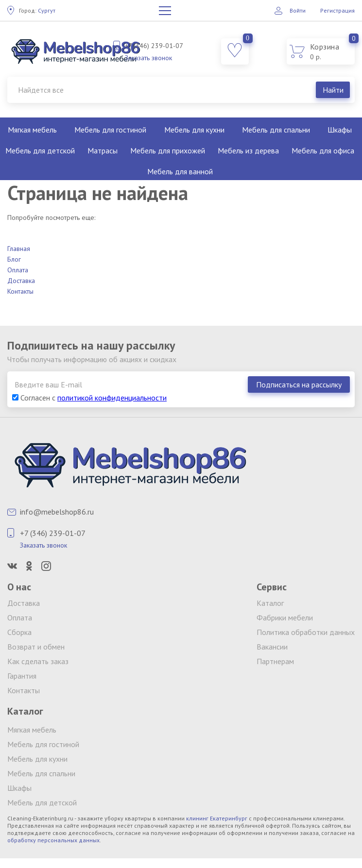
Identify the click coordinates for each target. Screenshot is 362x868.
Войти (298, 10)
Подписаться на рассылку (299, 384)
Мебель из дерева (248, 150)
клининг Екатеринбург (217, 818)
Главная (19, 249)
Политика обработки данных (306, 632)
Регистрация (337, 10)
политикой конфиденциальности (112, 398)
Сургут (37, 10)
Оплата (18, 270)
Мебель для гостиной (110, 130)
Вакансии (272, 647)
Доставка (21, 281)
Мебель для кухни (194, 130)
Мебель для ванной (180, 171)
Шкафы (19, 788)
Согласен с (89, 398)
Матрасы (103, 150)
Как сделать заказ (38, 661)
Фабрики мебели (285, 618)
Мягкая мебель (32, 130)
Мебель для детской (40, 150)
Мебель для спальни (276, 130)
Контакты (20, 291)
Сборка (19, 632)
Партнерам (275, 661)
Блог (14, 259)
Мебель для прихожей (168, 150)
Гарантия (22, 676)
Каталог (270, 603)
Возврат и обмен (36, 647)
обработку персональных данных (53, 840)
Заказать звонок (148, 58)
